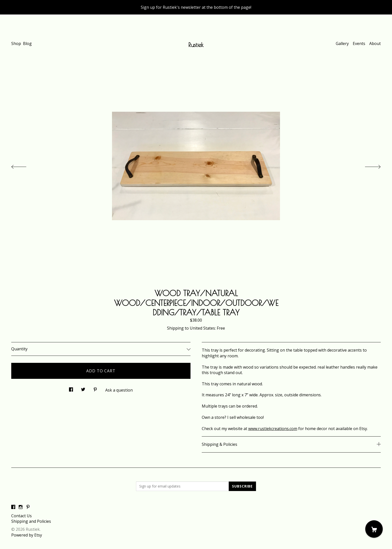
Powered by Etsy (27, 535)
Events (359, 43)
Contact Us (21, 516)
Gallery (342, 43)
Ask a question (119, 390)
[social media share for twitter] (83, 388)
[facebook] (13, 507)
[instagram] (21, 507)
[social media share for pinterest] (95, 388)
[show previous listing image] (24, 165)
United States (202, 328)
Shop (16, 43)
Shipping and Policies (31, 521)
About (375, 43)
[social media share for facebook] (71, 388)
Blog (27, 43)
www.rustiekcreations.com (273, 429)
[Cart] (374, 529)
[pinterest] (28, 507)
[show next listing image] (368, 165)
